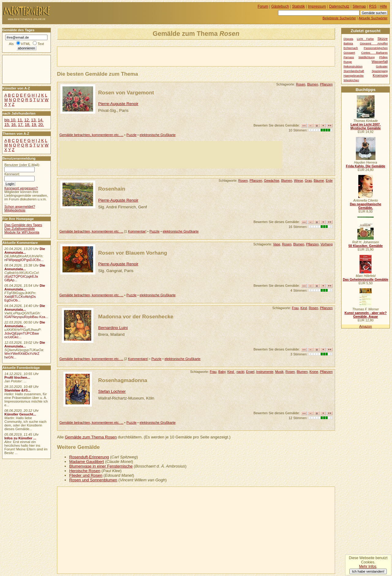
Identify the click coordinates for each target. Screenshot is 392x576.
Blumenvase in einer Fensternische (101, 466)
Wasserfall (380, 62)
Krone (314, 372)
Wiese (298, 180)
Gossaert (349, 53)
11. (20, 120)
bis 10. (10, 120)
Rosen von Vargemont (126, 93)
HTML (26, 44)
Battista (348, 44)
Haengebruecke (354, 76)
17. (21, 125)
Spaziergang (380, 71)
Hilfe (383, 6)
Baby (222, 372)
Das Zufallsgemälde (20, 229)
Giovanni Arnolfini (374, 44)
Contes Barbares (375, 53)
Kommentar (137, 231)
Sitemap (359, 6)
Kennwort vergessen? (21, 188)
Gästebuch (280, 6)
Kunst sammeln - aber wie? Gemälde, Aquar (366, 315)
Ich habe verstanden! (368, 571)
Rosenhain (112, 189)
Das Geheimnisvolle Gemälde (366, 279)
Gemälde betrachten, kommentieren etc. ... (91, 135)
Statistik (299, 6)
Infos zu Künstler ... (20, 438)
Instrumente (265, 372)
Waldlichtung (366, 57)
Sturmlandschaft (354, 71)
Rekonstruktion (353, 66)
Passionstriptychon (376, 48)
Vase (277, 244)
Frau (295, 308)
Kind (304, 308)
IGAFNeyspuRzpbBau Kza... (26, 317)
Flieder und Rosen (86, 475)
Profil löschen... (17, 377)
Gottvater (382, 66)
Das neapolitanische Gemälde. (366, 206)
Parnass (349, 57)
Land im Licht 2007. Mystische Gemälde (366, 126)
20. (41, 125)
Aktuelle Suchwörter (373, 18)
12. (27, 120)
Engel (250, 372)
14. (40, 120)
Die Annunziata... (25, 251)
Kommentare (138, 359)
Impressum (317, 6)
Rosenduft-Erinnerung (89, 457)
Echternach (351, 48)
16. (14, 125)
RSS (373, 6)
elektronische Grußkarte (158, 135)
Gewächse (272, 180)
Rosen (301, 84)
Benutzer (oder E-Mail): (22, 165)
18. (28, 125)
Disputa (348, 39)
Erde (329, 180)
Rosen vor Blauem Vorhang (133, 253)
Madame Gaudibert (87, 462)
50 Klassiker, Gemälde (366, 246)
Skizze (383, 39)
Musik (279, 372)
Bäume (319, 180)
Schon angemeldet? (20, 207)
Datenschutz (339, 6)
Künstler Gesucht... (20, 414)
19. (34, 125)
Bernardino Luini (113, 328)
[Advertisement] (129, 56)
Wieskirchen (351, 80)
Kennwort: (12, 174)
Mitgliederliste (15, 210)
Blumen (313, 84)
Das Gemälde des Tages (23, 225)
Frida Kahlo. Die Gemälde (366, 166)
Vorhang (327, 244)
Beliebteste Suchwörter (339, 18)
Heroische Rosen (85, 471)
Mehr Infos (367, 567)
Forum (263, 6)
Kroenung (380, 75)
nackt (240, 372)
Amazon (366, 326)
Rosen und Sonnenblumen (93, 480)
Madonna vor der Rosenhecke (136, 316)
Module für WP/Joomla (22, 232)
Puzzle (132, 135)
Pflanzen (326, 84)
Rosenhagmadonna (123, 380)
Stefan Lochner (112, 391)
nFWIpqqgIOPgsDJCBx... (24, 260)
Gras (308, 180)
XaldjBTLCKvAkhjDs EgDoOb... (20, 298)
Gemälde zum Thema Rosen (91, 437)
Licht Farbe (365, 39)
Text (41, 44)
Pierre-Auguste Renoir (118, 104)
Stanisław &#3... (17, 390)
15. (7, 125)
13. (34, 120)
